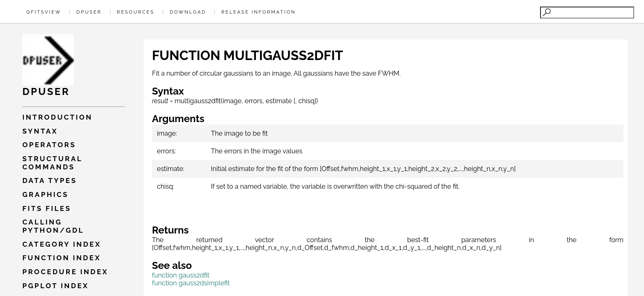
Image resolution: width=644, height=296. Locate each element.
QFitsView (44, 12)
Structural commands (52, 163)
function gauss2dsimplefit (191, 283)
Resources (136, 12)
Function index (61, 258)
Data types (49, 180)
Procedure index (65, 272)
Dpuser (89, 12)
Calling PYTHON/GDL (53, 226)
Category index (62, 244)
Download (188, 12)
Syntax (40, 131)
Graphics (45, 194)
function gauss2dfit (181, 275)
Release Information (259, 12)
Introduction (57, 117)
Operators (49, 145)
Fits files (47, 208)
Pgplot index (55, 286)
